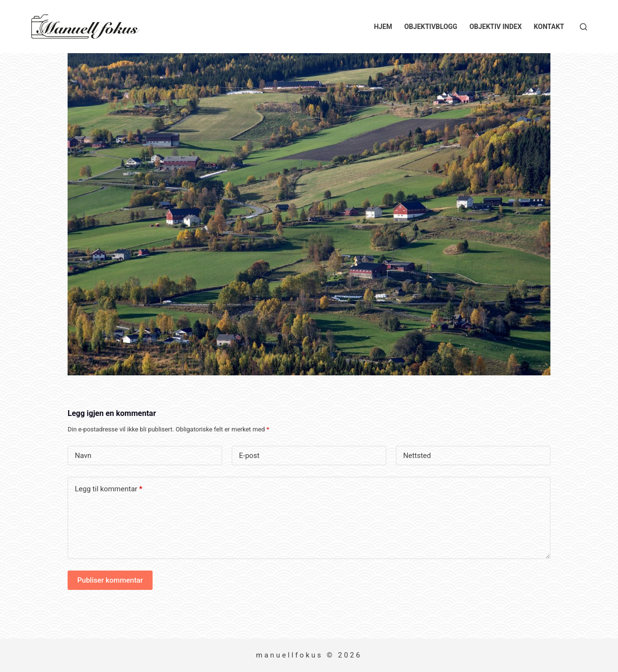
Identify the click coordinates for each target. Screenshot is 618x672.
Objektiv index (495, 27)
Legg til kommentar (109, 489)
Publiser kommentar (110, 580)
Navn (83, 456)
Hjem (383, 27)
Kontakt (549, 27)
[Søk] (583, 27)
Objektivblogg (431, 27)
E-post (249, 456)
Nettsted (417, 456)
